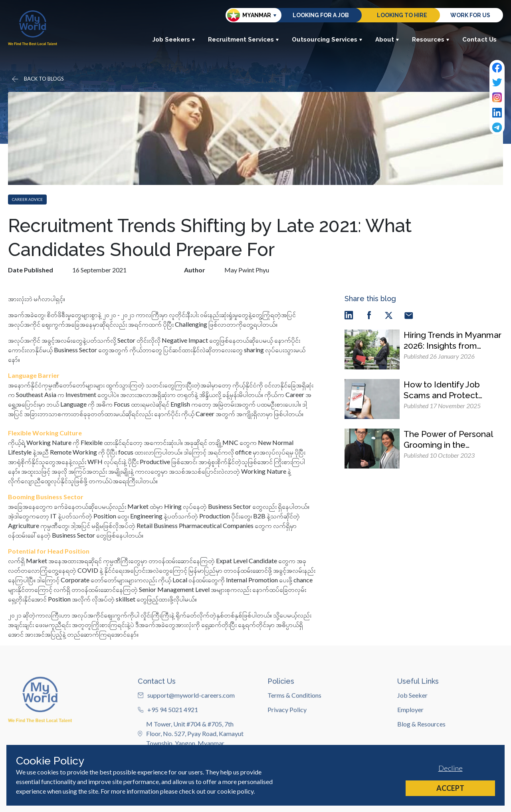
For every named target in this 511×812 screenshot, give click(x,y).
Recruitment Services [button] (244, 40)
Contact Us (479, 40)
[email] (409, 315)
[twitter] (389, 315)
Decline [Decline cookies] (451, 768)
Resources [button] (431, 40)
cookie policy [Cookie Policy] (235, 791)
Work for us (470, 15)
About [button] (387, 40)
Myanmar (249, 15)
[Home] (33, 28)
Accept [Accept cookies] (450, 788)
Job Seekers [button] (174, 40)
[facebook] (369, 315)
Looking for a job (321, 15)
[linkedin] (349, 315)
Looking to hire (402, 15)
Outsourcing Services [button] (327, 40)
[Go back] (37, 79)
